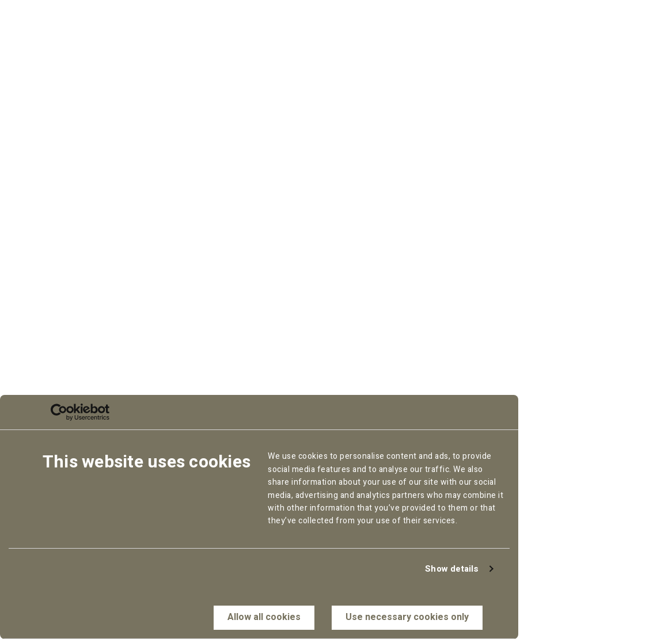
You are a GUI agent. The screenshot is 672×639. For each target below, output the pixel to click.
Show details (452, 569)
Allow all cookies (264, 617)
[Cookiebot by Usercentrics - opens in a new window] (59, 412)
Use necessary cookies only (407, 617)
